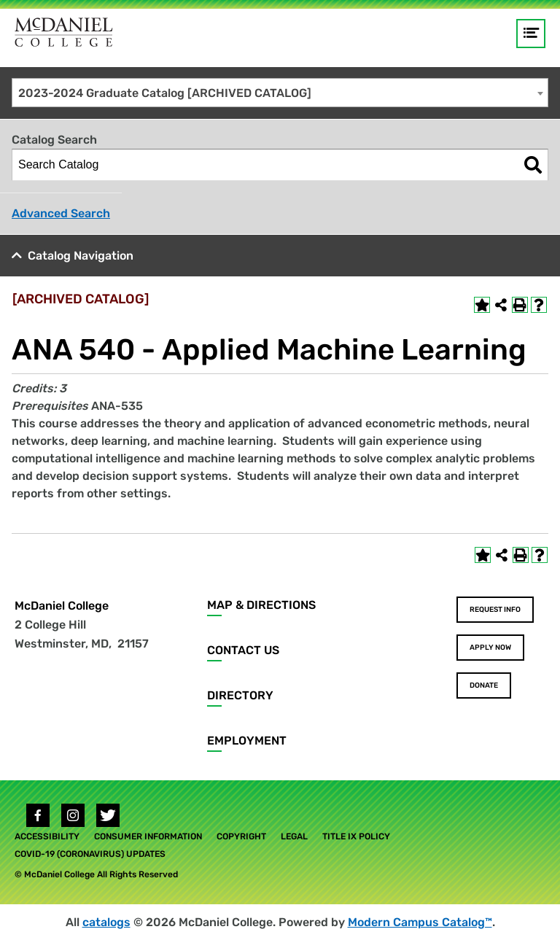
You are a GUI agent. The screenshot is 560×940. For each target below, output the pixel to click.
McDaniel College (62, 606)
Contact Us (243, 650)
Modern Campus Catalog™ (420, 922)
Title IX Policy (356, 836)
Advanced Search (61, 213)
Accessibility (47, 836)
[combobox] (280, 93)
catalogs (106, 922)
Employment (247, 741)
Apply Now (490, 648)
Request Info (495, 610)
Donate (484, 685)
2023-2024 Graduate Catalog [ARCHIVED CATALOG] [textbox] (165, 93)
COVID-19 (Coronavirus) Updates (90, 854)
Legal (294, 836)
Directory (240, 695)
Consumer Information (148, 836)
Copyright (241, 836)
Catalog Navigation (81, 256)
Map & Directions (261, 605)
